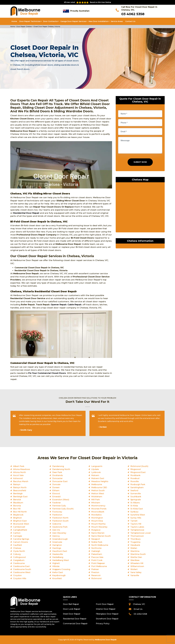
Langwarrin (97, 466)
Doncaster (57, 478)
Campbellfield (20, 530)
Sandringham (137, 487)
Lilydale (95, 469)
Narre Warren (98, 533)
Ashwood (18, 478)
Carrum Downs (21, 542)
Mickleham (97, 497)
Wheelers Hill (137, 563)
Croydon (17, 575)
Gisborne (57, 524)
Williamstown (137, 566)
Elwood (56, 494)
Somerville (136, 494)
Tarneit (134, 521)
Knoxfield (57, 578)
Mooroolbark (98, 512)
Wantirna (135, 551)
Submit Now (140, 162)
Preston (95, 572)
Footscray (57, 512)
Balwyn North (20, 487)
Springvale (136, 500)
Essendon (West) (61, 500)
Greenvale (57, 542)
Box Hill (17, 509)
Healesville (58, 554)
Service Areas (117, 21)
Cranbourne (19, 563)
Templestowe (137, 530)
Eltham (56, 491)
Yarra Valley (136, 572)
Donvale (56, 484)
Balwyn (17, 484)
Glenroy (56, 536)
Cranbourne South (22, 569)
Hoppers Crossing (61, 569)
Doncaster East (60, 481)
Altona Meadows (22, 469)
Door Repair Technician (30, 21)
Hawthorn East (60, 551)
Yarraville (135, 575)
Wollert (134, 569)
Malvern (95, 475)
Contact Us (130, 21)
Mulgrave (96, 530)
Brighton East (20, 521)
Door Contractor (51, 21)
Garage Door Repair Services (73, 21)
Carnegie (18, 536)
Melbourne (97, 484)
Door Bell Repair (71, 604)
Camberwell (19, 527)
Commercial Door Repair (75, 624)
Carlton (17, 533)
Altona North (20, 472)
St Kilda (134, 506)
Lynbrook (96, 472)
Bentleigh (18, 494)
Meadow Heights (100, 481)
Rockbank (135, 475)
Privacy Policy (103, 624)
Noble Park (97, 542)
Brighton (17, 518)
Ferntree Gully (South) (63, 509)
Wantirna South (138, 554)
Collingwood (19, 557)
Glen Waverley (59, 533)
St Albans (135, 503)
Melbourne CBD (99, 487)
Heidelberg (58, 557)
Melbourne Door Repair (106, 640)
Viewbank (135, 545)
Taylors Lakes (137, 527)
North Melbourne (100, 545)
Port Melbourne (99, 566)
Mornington (97, 518)
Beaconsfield (20, 491)
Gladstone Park (60, 527)
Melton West (98, 494)
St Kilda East (137, 509)
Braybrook (18, 515)
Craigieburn (19, 560)
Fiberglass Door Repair (107, 614)
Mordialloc (96, 515)
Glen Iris (56, 530)
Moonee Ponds (99, 509)
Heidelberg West (61, 560)
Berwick (17, 500)
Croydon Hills (20, 578)
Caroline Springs (21, 539)
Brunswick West (21, 524)
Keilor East (58, 572)
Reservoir (96, 575)
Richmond (96, 578)
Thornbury (136, 539)
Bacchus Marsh (21, 481)
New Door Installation (98, 21)
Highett (56, 563)
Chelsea (17, 548)
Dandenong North (61, 469)
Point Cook (97, 560)
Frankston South (60, 521)
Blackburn (18, 503)
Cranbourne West (22, 572)
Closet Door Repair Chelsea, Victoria (46, 26)
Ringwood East (138, 472)
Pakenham (97, 554)
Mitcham (96, 503)
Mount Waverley (99, 527)
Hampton (57, 545)
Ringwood (136, 469)
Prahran (95, 569)
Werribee (135, 560)
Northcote (96, 548)
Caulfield (17, 545)
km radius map (140, 208)
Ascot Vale (18, 475)
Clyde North (19, 551)
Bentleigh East (20, 497)
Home (14, 21)
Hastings (57, 548)
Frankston (57, 515)
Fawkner (57, 503)
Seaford (134, 491)
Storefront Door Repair (107, 619)
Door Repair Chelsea (24, 26)
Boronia (17, 506)
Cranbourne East (21, 566)
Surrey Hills (136, 518)
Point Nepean (98, 563)
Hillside (56, 566)
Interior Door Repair (106, 609)
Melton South (98, 491)
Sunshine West (138, 515)
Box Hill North (20, 512)
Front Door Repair (105, 604)
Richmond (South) (139, 466)
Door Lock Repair (72, 609)
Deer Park (57, 472)
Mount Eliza (97, 521)
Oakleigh (96, 551)
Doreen (56, 487)
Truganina (135, 542)
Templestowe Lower (141, 533)
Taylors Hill (136, 524)
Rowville (135, 481)
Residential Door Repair (26, 213)
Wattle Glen (136, 557)
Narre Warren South (101, 536)
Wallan (134, 548)
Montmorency (98, 506)
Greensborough (60, 539)
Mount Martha (98, 524)
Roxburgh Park (138, 484)
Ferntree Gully (59, 506)
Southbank (136, 497)
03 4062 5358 (133, 14)
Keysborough (59, 575)
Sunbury (134, 512)
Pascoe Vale (97, 557)
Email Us (138, 609)
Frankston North (60, 518)
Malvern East (98, 478)
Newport (96, 539)
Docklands (58, 475)
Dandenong (58, 466)
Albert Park (19, 466)
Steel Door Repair (72, 614)
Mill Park (96, 500)
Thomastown (137, 536)
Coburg (17, 554)
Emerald (56, 497)
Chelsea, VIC (139, 604)
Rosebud (135, 478)
